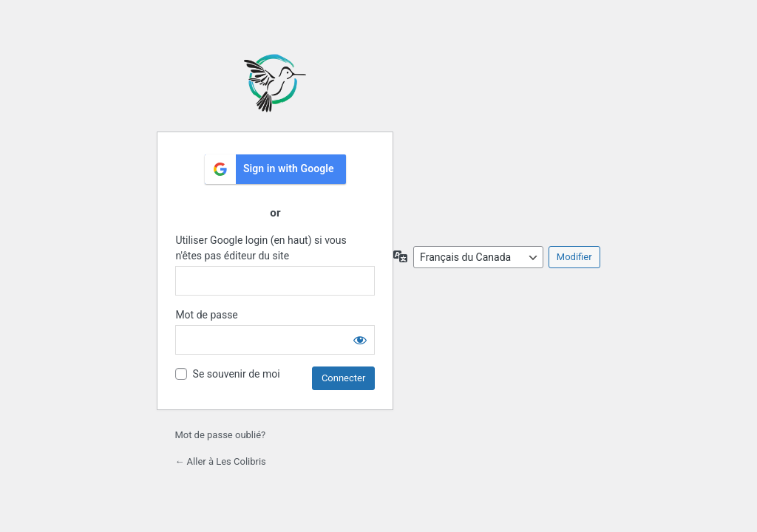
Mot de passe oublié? (220, 435)
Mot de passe (206, 315)
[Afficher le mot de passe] (360, 340)
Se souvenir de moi (237, 374)
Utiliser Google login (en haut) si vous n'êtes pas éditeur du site (261, 248)
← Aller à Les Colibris (220, 461)
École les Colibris (275, 83)
